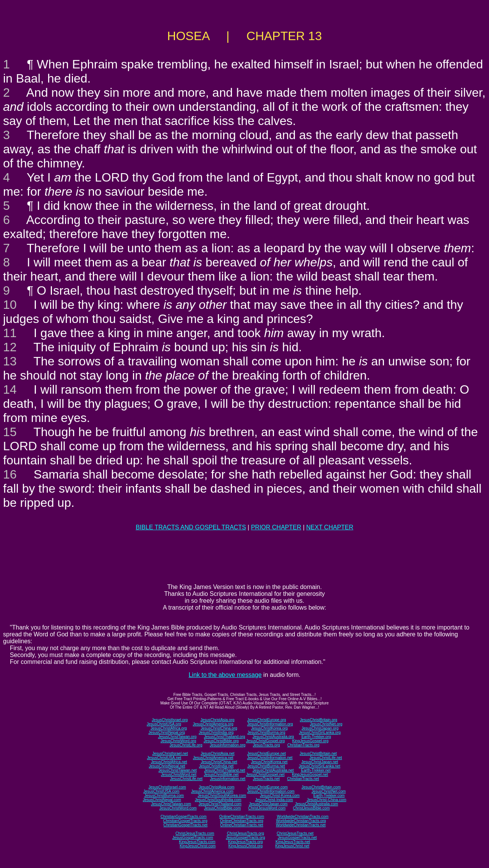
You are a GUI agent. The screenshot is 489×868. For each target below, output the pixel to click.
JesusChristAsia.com (216, 787)
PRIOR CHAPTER (276, 527)
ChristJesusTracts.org (245, 833)
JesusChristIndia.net (216, 766)
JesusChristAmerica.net (213, 758)
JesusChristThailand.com (220, 804)
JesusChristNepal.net (167, 766)
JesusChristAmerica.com (212, 791)
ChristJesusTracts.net (295, 833)
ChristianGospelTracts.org (185, 821)
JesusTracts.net (266, 779)
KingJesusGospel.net (310, 775)
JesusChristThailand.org (225, 737)
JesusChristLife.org (186, 745)
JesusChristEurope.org (267, 720)
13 (10, 361)
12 (10, 347)
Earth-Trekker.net (316, 770)
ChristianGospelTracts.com (183, 817)
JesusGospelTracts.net (297, 838)
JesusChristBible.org (221, 741)
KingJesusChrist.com (198, 846)
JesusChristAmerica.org (213, 724)
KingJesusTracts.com (197, 842)
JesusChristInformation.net (270, 758)
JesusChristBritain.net (318, 754)
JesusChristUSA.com (161, 791)
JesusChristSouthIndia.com (218, 800)
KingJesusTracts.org (245, 842)
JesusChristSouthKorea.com (222, 796)
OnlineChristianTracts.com (242, 817)
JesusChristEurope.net (266, 754)
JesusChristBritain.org (319, 720)
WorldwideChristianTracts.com (303, 817)
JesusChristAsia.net (217, 754)
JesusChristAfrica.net (169, 762)
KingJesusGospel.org (310, 741)
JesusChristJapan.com (268, 804)
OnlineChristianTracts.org (242, 821)
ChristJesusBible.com (311, 808)
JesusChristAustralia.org (273, 737)
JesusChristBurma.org (266, 733)
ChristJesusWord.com (267, 808)
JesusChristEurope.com (267, 787)
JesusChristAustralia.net (273, 770)
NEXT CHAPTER (330, 527)
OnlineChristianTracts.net (241, 825)
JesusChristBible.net (221, 775)
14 (10, 389)
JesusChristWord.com (178, 808)
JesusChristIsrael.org (170, 720)
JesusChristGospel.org (265, 741)
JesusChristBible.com (222, 808)
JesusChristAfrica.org (169, 728)
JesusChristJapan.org (320, 728)
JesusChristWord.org (178, 741)
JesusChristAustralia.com (317, 804)
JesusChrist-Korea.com (280, 796)
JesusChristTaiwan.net (178, 770)
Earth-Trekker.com (329, 796)
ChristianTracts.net (303, 779)
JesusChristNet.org (326, 724)
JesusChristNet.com (328, 791)
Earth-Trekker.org (316, 737)
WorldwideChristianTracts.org (301, 821)
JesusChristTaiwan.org (177, 737)
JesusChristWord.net (179, 775)
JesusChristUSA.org (164, 724)
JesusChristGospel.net (265, 775)
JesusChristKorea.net (269, 762)
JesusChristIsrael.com (167, 787)
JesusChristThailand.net (224, 770)
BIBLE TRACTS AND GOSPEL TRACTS (191, 527)
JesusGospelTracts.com (193, 838)
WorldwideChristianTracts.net (301, 825)
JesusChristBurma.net (266, 766)
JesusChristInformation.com (271, 791)
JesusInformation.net (227, 779)
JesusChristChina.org (219, 728)
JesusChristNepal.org (167, 733)
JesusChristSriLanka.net (319, 766)
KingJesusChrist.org (245, 846)
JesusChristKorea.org (269, 728)
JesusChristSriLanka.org (320, 733)
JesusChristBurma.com (164, 796)
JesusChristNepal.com (162, 800)
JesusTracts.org (266, 745)
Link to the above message (225, 675)
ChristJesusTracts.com (195, 833)
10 (10, 305)
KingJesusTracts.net (293, 842)
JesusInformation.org (227, 745)
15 (10, 432)
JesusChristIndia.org (216, 733)
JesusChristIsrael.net (170, 754)
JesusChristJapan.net (320, 762)
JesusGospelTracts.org (245, 838)
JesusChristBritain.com (321, 787)
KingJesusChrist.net (292, 846)
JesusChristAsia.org (218, 720)
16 (10, 474)
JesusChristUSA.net (164, 758)
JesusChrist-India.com (274, 800)
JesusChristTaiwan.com (171, 804)
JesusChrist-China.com (326, 800)
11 (10, 333)
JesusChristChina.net (219, 762)
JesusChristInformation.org (270, 724)
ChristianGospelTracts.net (185, 825)
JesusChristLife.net (326, 758)
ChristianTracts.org (303, 745)
